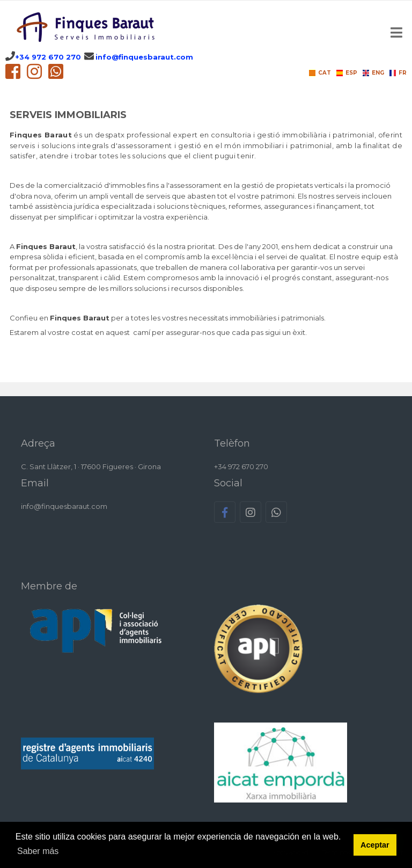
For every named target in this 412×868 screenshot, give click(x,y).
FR (398, 73)
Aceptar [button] (375, 845)
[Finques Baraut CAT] (87, 27)
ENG (373, 73)
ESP (347, 73)
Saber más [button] (38, 851)
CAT (320, 73)
